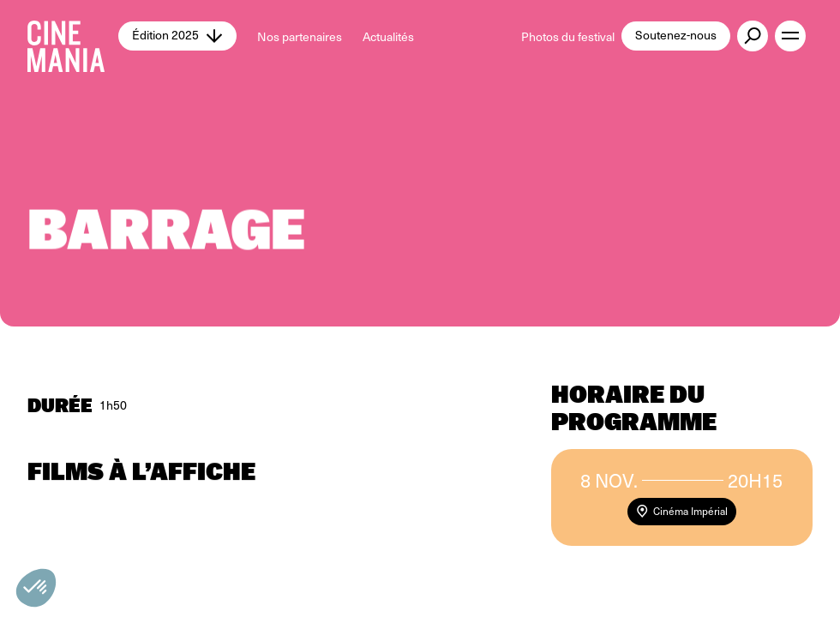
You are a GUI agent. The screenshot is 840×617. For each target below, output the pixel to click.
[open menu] (790, 36)
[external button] (753, 36)
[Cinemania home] (73, 36)
